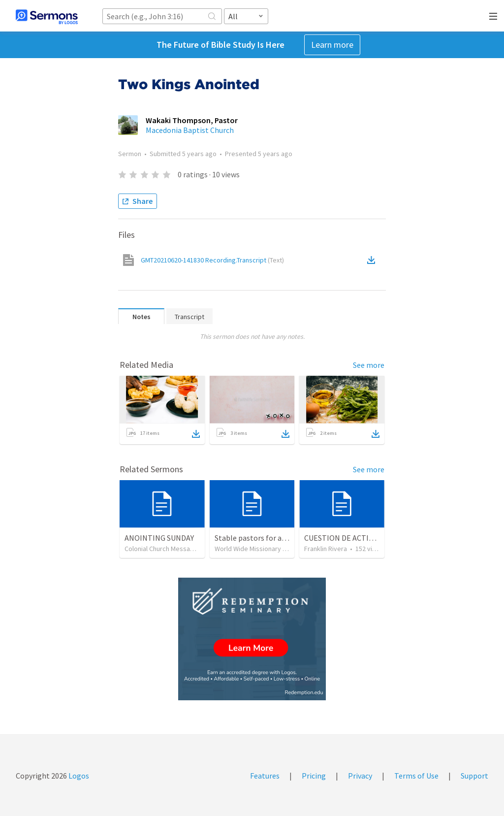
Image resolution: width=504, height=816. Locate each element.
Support (474, 776)
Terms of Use (416, 776)
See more (369, 365)
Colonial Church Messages (163, 549)
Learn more (332, 45)
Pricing (314, 776)
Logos (78, 776)
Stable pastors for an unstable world (276, 538)
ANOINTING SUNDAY (159, 538)
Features (265, 776)
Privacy (360, 776)
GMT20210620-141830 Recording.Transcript (212, 260)
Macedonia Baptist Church (190, 130)
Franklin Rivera (326, 549)
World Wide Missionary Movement (264, 549)
